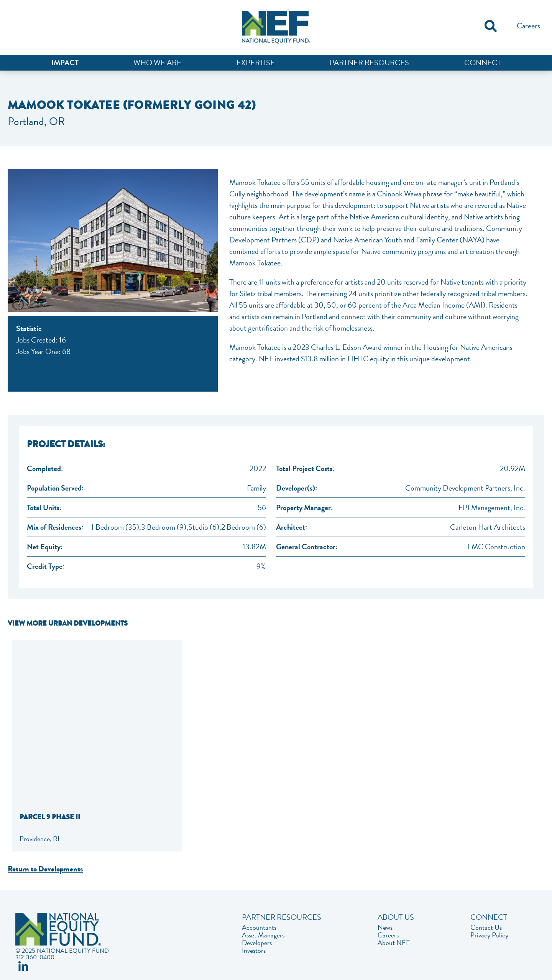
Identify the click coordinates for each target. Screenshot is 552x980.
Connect (483, 63)
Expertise (256, 63)
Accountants (259, 927)
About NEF (394, 943)
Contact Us (486, 927)
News (385, 927)
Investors (254, 950)
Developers (257, 943)
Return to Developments (45, 869)
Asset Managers (263, 935)
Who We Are (157, 63)
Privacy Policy (489, 935)
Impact (65, 63)
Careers (528, 26)
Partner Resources (369, 63)
